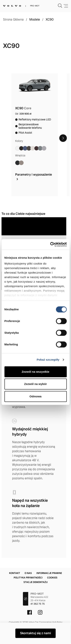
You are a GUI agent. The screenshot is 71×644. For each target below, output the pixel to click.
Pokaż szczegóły (48, 360)
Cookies (52, 578)
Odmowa (35, 396)
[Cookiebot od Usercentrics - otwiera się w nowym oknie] (51, 244)
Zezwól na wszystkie (36, 372)
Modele (35, 20)
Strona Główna (13, 20)
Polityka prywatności (28, 578)
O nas (28, 573)
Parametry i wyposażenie (34, 177)
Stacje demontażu (35, 582)
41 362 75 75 (38, 604)
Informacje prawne (49, 573)
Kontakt (15, 573)
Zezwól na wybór (35, 384)
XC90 (50, 20)
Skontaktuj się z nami (35, 633)
